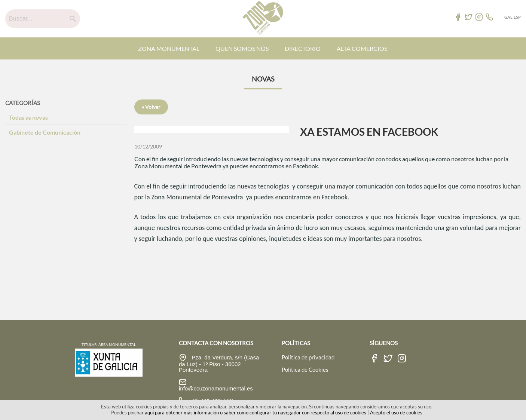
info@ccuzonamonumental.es (216, 388)
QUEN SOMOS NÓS (242, 48)
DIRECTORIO (303, 48)
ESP (517, 17)
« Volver (151, 107)
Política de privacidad (308, 357)
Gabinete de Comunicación (45, 132)
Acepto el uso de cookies (396, 413)
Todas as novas (28, 117)
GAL (508, 17)
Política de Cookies (305, 370)
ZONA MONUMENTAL (169, 48)
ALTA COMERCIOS (362, 48)
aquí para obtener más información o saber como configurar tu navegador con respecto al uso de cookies (256, 413)
